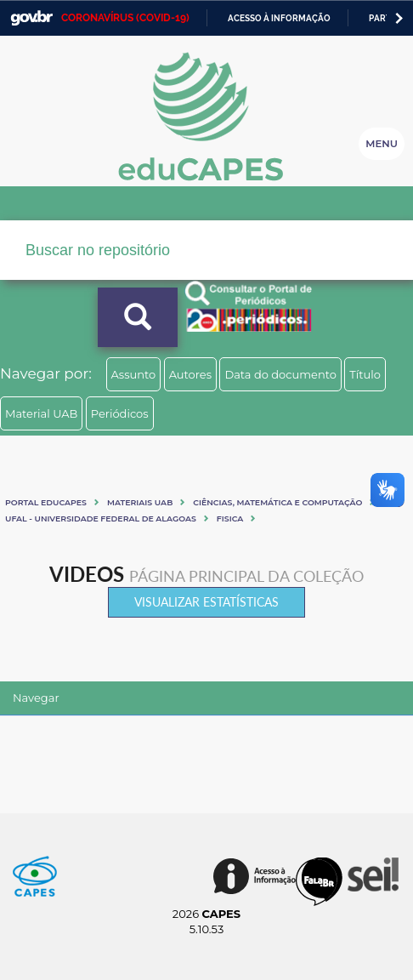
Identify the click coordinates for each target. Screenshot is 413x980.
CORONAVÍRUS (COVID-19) (125, 18)
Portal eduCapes (46, 502)
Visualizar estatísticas (206, 602)
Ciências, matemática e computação (277, 502)
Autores (190, 374)
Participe (390, 18)
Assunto (134, 374)
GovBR (31, 18)
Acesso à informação (279, 18)
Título (365, 374)
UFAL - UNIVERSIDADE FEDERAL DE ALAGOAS (101, 518)
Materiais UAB (140, 502)
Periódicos (120, 413)
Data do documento (280, 374)
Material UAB (41, 413)
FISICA (230, 518)
